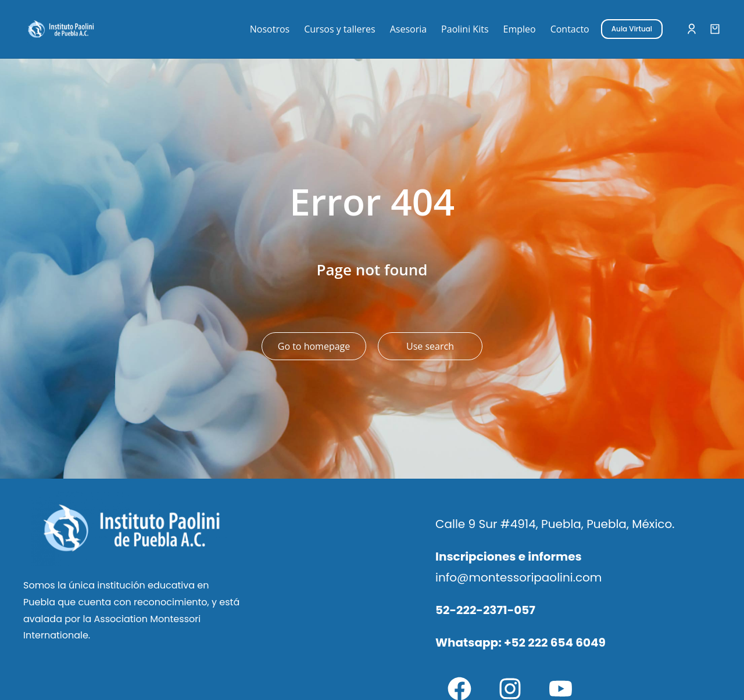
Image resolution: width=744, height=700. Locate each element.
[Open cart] (715, 29)
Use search (430, 346)
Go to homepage (314, 346)
